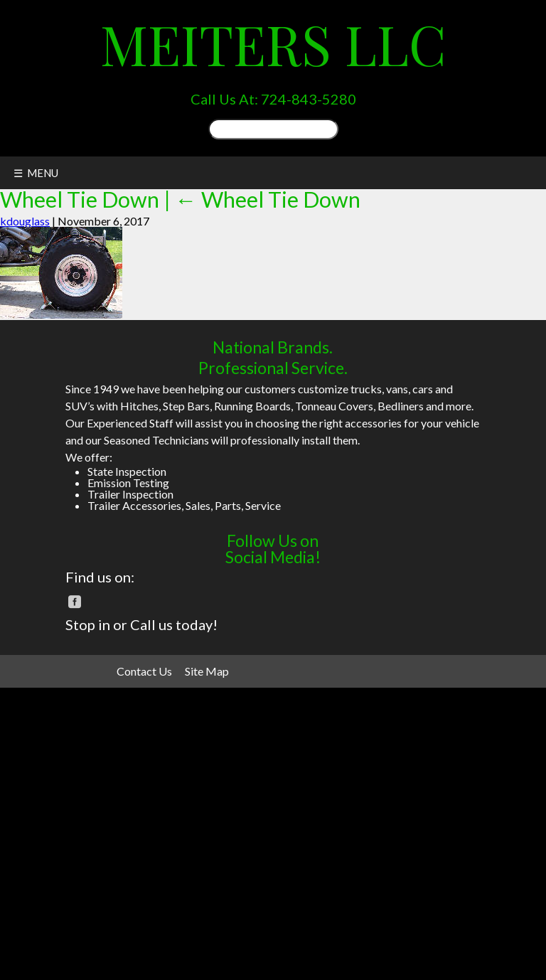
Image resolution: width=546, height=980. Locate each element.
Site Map (207, 671)
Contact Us (144, 671)
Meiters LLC (273, 43)
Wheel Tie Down (268, 199)
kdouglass (25, 221)
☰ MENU (36, 173)
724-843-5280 (309, 99)
